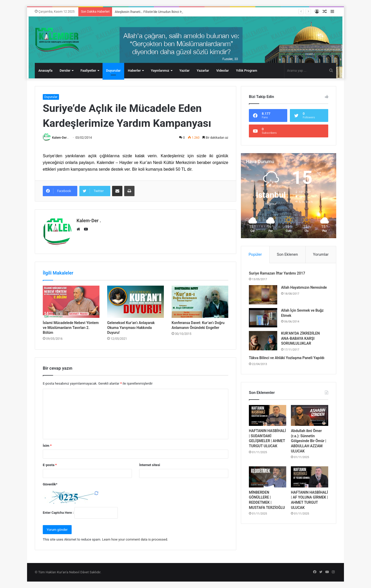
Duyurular (113, 71)
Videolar (222, 71)
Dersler (65, 71)
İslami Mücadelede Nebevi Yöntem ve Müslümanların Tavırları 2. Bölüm (71, 328)
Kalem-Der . (60, 138)
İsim (47, 446)
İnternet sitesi (150, 465)
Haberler (134, 71)
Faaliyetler (88, 71)
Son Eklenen (288, 254)
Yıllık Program (247, 71)
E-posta (50, 465)
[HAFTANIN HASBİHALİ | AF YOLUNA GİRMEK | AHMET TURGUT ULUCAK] (310, 477)
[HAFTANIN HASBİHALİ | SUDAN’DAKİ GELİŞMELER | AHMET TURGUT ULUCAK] (268, 416)
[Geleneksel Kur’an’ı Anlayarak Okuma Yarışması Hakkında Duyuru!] (136, 302)
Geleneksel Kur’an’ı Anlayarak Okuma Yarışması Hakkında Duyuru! (131, 328)
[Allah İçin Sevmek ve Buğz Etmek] (263, 318)
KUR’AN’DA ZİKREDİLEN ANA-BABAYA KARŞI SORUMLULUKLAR (300, 338)
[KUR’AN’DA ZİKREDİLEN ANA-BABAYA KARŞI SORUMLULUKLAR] (263, 341)
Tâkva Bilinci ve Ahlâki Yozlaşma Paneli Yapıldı (287, 358)
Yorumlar (321, 254)
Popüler (255, 254)
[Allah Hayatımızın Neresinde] (263, 295)
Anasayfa (45, 71)
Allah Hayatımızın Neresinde (304, 287)
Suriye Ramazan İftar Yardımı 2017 (277, 273)
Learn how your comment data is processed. (135, 539)
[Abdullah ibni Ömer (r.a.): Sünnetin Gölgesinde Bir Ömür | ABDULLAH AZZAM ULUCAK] (310, 416)
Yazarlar (203, 71)
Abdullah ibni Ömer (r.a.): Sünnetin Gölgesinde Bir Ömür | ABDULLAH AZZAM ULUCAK (309, 441)
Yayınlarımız (160, 71)
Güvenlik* (50, 484)
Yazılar (184, 71)
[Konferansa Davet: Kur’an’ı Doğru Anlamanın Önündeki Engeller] (200, 302)
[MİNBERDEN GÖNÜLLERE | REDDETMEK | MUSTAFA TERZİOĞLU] (268, 477)
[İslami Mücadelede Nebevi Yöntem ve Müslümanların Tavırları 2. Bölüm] (71, 302)
